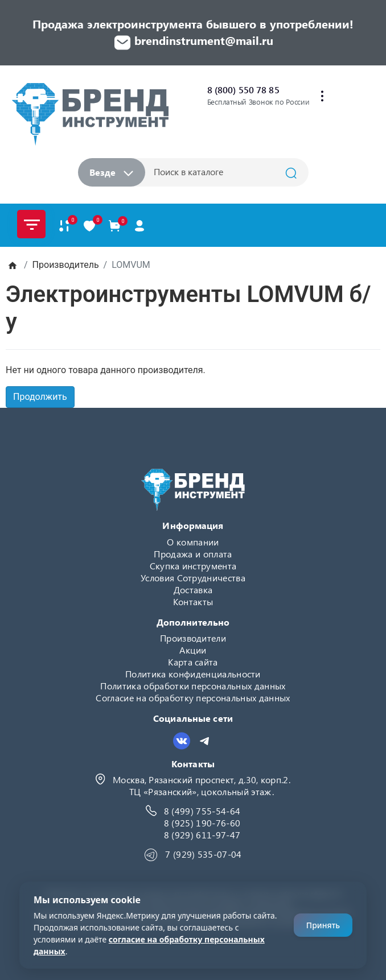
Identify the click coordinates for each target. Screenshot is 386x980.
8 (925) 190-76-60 (202, 823)
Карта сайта (193, 662)
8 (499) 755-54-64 (202, 811)
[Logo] (90, 114)
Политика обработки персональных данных (193, 686)
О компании (193, 542)
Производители (193, 638)
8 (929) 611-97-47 (202, 835)
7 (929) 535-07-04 (203, 854)
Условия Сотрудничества (193, 578)
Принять (323, 925)
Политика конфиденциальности (193, 674)
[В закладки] (89, 226)
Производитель (66, 265)
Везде (111, 172)
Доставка (193, 590)
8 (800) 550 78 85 (243, 90)
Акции (193, 650)
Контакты (193, 601)
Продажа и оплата (193, 554)
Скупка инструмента (193, 566)
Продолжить (40, 397)
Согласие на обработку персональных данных (193, 698)
